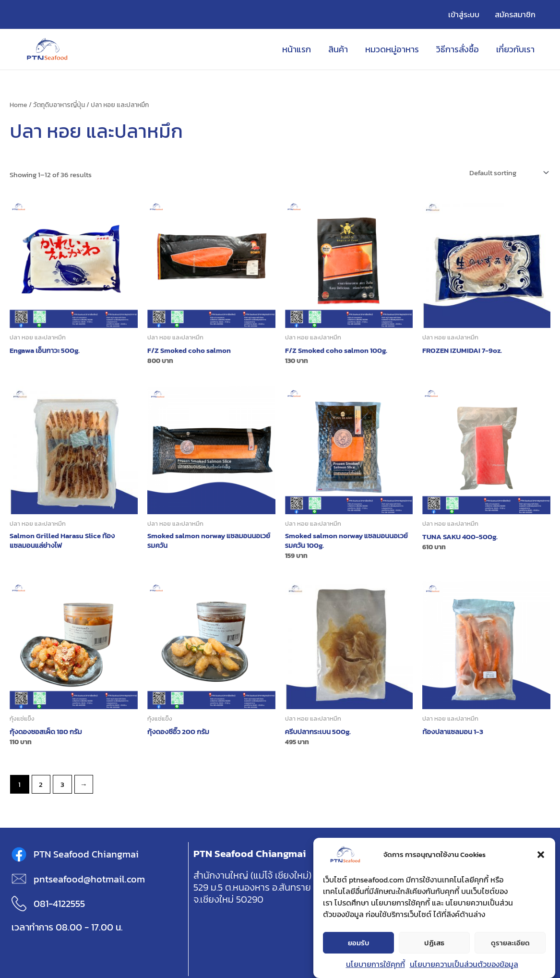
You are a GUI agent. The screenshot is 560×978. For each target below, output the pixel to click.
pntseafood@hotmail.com (89, 879)
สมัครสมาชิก (515, 14)
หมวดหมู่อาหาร (392, 49)
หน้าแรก (297, 49)
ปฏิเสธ (434, 943)
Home (18, 105)
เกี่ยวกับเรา (515, 49)
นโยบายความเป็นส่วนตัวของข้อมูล (464, 965)
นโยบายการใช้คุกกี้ (375, 965)
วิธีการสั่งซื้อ (458, 49)
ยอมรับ (359, 943)
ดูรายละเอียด (510, 943)
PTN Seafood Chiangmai (86, 854)
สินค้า (338, 49)
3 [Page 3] (62, 784)
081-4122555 (59, 904)
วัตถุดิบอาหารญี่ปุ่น (59, 105)
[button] (541, 855)
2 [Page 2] (41, 784)
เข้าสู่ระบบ (464, 14)
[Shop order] (508, 173)
